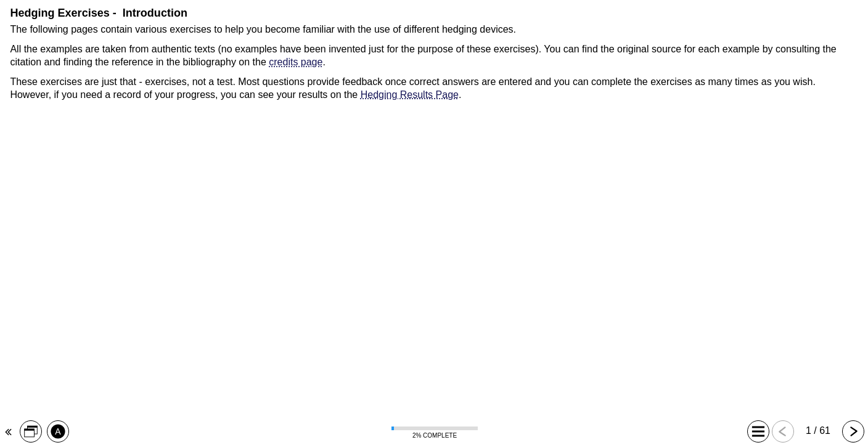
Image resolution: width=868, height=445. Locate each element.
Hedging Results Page (410, 95)
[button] (31, 431)
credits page (296, 62)
